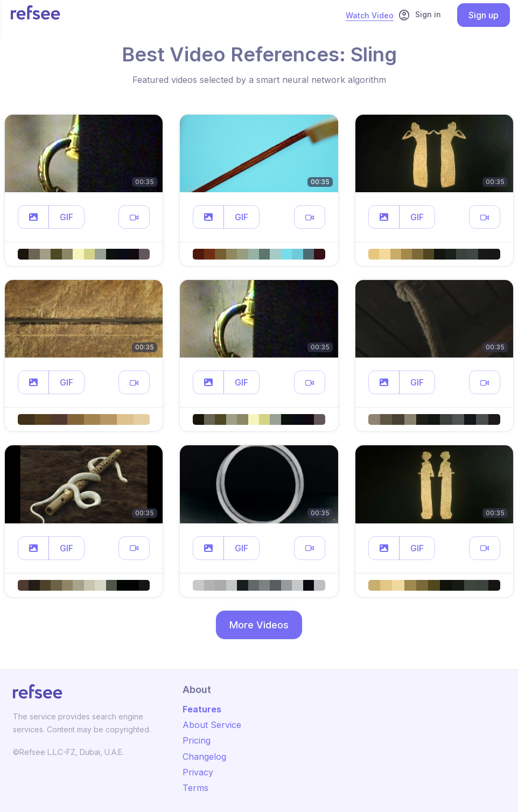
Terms (195, 788)
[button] (33, 217)
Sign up (484, 15)
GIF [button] (66, 217)
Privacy (198, 772)
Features (202, 709)
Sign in (419, 15)
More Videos (259, 625)
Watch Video (370, 15)
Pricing (197, 740)
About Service (212, 725)
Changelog (204, 757)
